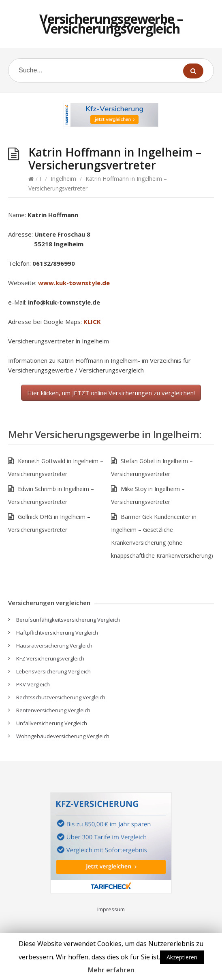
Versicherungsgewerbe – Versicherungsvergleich (111, 24)
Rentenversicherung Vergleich (53, 710)
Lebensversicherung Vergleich (53, 671)
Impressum (111, 909)
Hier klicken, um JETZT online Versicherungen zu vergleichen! (111, 393)
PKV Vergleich (33, 684)
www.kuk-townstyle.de (74, 283)
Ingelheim (63, 179)
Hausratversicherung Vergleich (54, 646)
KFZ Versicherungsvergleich (50, 658)
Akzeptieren (182, 957)
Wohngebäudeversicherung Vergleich (63, 736)
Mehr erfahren (111, 970)
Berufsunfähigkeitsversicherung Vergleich (68, 620)
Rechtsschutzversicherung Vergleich (61, 697)
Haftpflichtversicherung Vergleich (57, 633)
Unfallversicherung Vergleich (52, 723)
